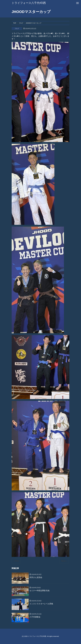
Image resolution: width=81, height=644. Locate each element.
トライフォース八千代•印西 (29, 3)
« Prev (16, 561)
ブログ (17, 29)
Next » (64, 561)
